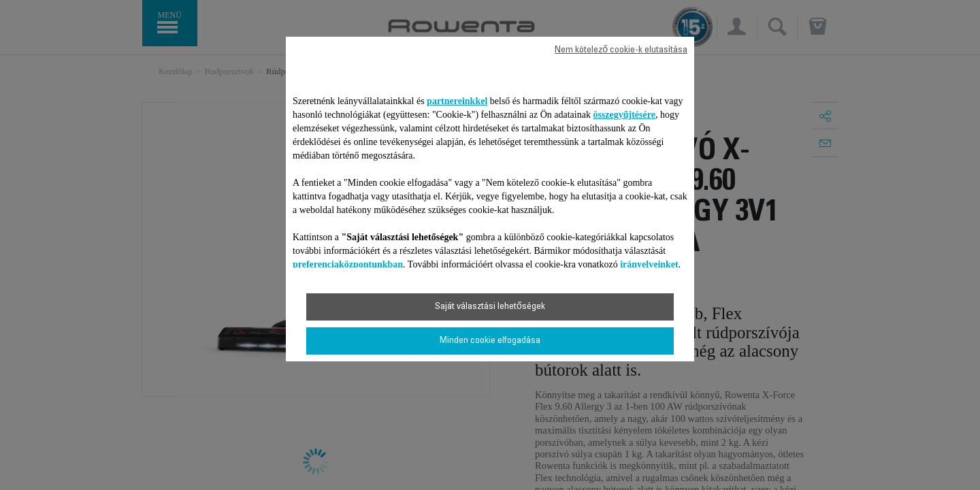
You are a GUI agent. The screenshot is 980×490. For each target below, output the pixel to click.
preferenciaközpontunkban (348, 264)
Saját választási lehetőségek (490, 307)
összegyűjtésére (624, 115)
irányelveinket (649, 264)
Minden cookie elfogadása (490, 341)
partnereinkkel (457, 101)
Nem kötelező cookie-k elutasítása (621, 50)
